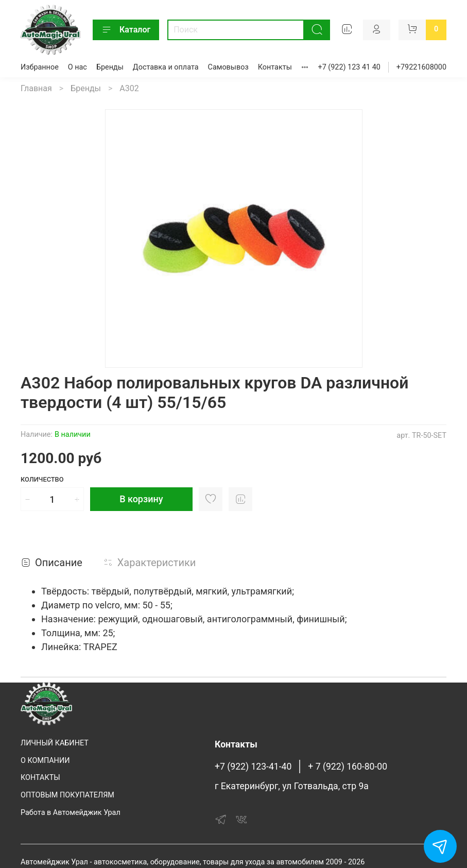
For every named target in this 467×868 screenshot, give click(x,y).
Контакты (275, 67)
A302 (129, 88)
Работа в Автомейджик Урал (71, 813)
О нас (77, 67)
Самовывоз (228, 67)
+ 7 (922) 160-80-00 (348, 767)
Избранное (40, 67)
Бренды (110, 67)
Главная (36, 88)
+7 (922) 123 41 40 (349, 67)
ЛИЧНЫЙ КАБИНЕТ (55, 743)
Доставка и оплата (166, 67)
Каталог (126, 30)
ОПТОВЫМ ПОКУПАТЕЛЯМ (67, 795)
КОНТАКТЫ (40, 778)
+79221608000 (421, 67)
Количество (42, 479)
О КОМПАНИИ (45, 761)
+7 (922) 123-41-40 (253, 767)
